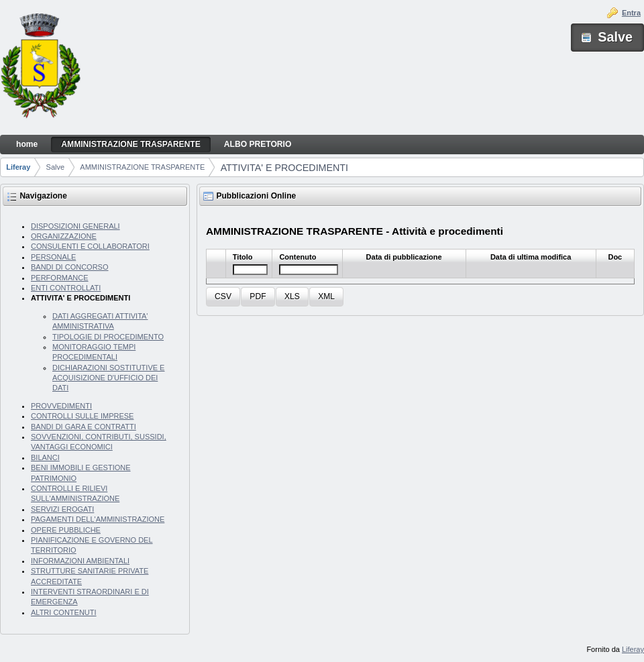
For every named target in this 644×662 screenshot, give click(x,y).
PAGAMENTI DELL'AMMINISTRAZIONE (98, 519)
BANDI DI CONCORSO (70, 267)
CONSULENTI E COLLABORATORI (90, 246)
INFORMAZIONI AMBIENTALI (80, 561)
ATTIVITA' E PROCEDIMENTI (284, 168)
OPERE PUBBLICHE (66, 530)
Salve (56, 167)
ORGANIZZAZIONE (64, 236)
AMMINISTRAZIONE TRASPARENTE (142, 167)
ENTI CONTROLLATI (66, 288)
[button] (223, 297)
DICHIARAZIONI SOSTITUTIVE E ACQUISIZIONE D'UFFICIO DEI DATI (108, 378)
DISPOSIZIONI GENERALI (75, 226)
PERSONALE (53, 257)
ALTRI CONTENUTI (64, 612)
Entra (631, 13)
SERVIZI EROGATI (62, 509)
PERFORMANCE (60, 278)
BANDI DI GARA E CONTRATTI (84, 427)
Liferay (18, 167)
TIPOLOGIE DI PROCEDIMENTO (108, 337)
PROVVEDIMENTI (61, 406)
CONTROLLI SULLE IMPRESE (82, 416)
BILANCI (45, 457)
